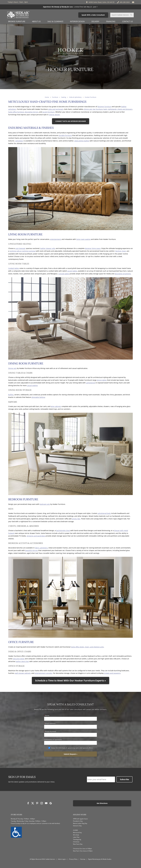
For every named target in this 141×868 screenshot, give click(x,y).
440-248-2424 (123, 2)
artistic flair (76, 519)
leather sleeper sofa (48, 248)
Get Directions (102, 803)
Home (47, 97)
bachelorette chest (63, 530)
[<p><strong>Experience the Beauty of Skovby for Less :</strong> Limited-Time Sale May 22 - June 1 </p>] (70, 7)
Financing (111, 21)
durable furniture (65, 135)
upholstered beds (104, 513)
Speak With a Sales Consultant (93, 15)
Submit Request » (71, 754)
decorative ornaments (123, 274)
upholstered (91, 383)
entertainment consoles (43, 673)
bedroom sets (45, 504)
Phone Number (51, 732)
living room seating (83, 239)
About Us (36, 21)
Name (47, 715)
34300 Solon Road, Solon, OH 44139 (100, 2)
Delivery (95, 21)
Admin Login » (62, 859)
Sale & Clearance (55, 21)
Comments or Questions (53, 740)
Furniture (55, 97)
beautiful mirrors (32, 550)
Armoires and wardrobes (36, 536)
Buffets (11, 395)
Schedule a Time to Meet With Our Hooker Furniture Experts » (70, 681)
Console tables (64, 274)
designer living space (93, 248)
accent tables (72, 271)
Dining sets (12, 368)
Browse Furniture (17, 21)
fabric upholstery (41, 548)
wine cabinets (56, 406)
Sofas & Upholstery (75, 97)
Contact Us (128, 21)
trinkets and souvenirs (112, 673)
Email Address (50, 723)
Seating (64, 97)
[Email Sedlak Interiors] (133, 2)
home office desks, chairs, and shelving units (87, 647)
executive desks (19, 659)
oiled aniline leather (82, 141)
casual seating (32, 385)
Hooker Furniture (90, 97)
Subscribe (124, 779)
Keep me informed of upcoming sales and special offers (72, 748)
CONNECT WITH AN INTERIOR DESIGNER (71, 121)
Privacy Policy (73, 859)
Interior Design (77, 21)
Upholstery (19, 141)
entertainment (55, 239)
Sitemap (83, 859)
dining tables (102, 380)
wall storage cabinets (23, 673)
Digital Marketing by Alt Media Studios (100, 859)
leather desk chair (22, 661)
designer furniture (104, 107)
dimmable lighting (38, 397)
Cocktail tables (14, 268)
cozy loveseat (20, 248)
